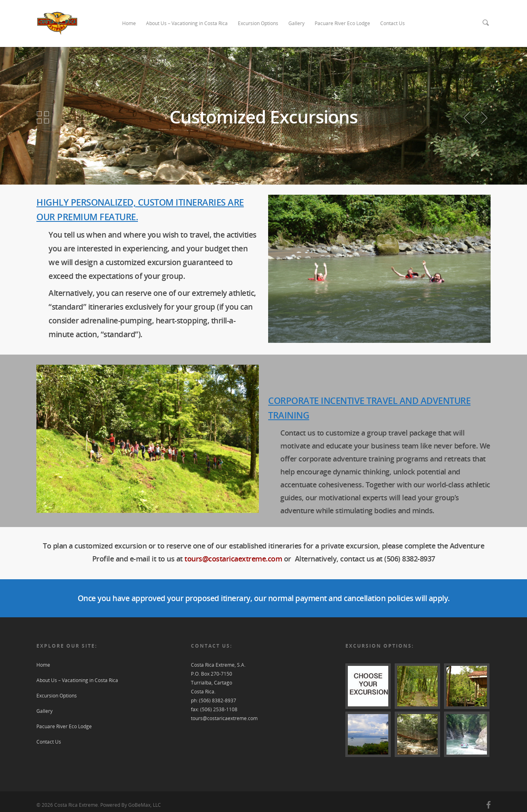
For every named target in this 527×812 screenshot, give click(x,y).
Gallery (296, 23)
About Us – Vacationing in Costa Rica (187, 23)
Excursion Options (258, 23)
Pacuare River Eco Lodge (342, 23)
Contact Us (393, 23)
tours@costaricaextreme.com (233, 559)
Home (129, 23)
